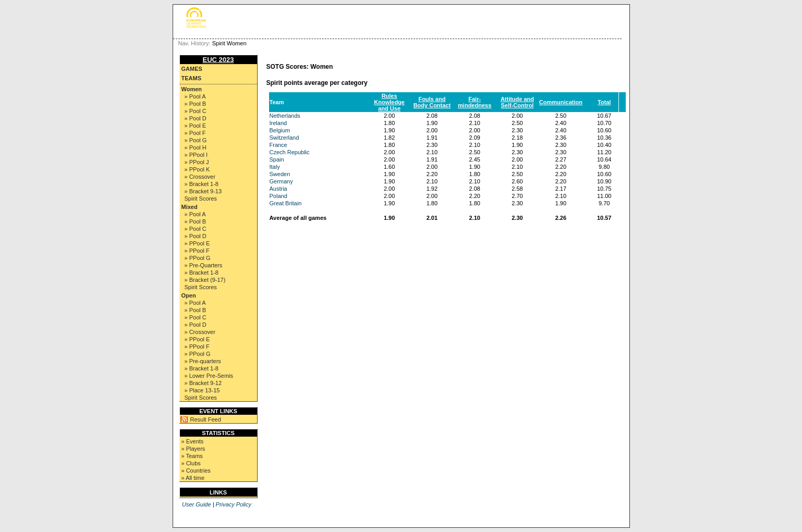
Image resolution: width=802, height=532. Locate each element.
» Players (193, 449)
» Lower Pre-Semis (209, 376)
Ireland (278, 123)
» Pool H (196, 147)
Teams (192, 78)
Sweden (280, 174)
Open (189, 295)
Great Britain (286, 203)
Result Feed (206, 419)
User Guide (197, 504)
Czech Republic (290, 152)
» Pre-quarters (203, 361)
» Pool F (195, 133)
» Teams (192, 456)
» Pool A (195, 96)
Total (604, 102)
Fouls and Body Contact (432, 102)
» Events (193, 441)
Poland (278, 196)
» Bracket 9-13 (203, 191)
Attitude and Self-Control (517, 102)
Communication (561, 102)
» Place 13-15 (202, 390)
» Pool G (196, 140)
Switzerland (284, 138)
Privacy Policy (234, 504)
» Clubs (191, 463)
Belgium (280, 130)
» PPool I (196, 155)
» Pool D (196, 118)
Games (192, 69)
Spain (277, 159)
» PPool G (198, 258)
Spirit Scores (201, 199)
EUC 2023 (218, 60)
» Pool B (196, 104)
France (278, 145)
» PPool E (197, 243)
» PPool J (197, 162)
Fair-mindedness (475, 102)
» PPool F (197, 251)
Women (192, 89)
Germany (281, 181)
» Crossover (200, 177)
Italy (275, 167)
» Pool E (196, 126)
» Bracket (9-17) (205, 280)
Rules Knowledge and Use (389, 102)
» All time (193, 478)
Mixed (190, 207)
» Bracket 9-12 (203, 383)
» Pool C (196, 111)
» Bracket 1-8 (202, 184)
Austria (278, 189)
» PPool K (197, 169)
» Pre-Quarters (204, 265)
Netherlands (285, 116)
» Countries (196, 471)
